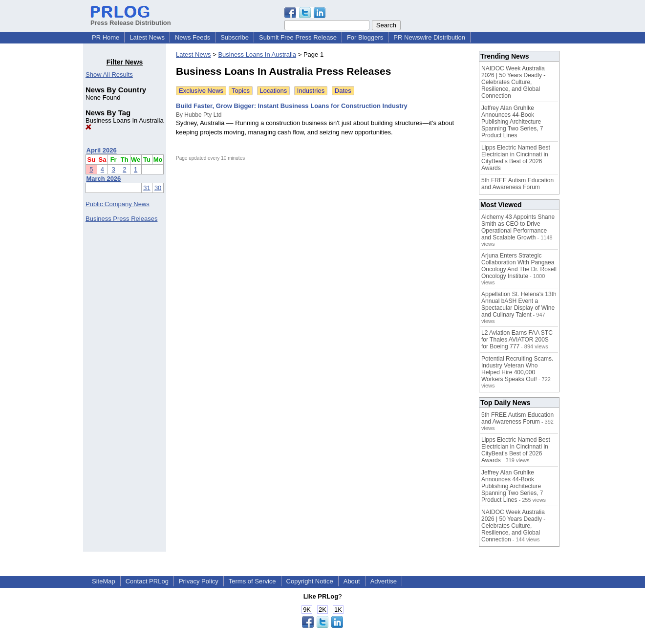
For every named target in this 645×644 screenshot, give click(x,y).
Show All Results (109, 75)
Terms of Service (252, 581)
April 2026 (102, 150)
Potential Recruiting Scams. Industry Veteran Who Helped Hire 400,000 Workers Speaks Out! (517, 369)
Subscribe (235, 37)
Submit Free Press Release (298, 37)
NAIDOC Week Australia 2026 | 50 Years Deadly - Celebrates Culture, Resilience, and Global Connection (513, 82)
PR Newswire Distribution (429, 37)
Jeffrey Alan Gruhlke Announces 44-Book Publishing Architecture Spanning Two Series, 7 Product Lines (512, 122)
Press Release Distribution (131, 19)
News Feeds (193, 37)
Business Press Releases (121, 219)
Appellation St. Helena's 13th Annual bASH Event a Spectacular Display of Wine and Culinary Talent (519, 304)
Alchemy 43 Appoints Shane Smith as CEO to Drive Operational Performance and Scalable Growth (518, 227)
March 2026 (104, 179)
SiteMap (104, 581)
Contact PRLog (147, 581)
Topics (241, 91)
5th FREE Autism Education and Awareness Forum (517, 184)
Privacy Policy (199, 581)
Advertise (384, 581)
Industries (311, 91)
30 (158, 188)
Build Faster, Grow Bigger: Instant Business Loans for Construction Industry (292, 106)
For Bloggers (365, 37)
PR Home (106, 37)
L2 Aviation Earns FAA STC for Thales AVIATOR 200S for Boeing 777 (517, 340)
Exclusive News (201, 91)
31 (147, 188)
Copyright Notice (310, 581)
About (352, 581)
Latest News (147, 37)
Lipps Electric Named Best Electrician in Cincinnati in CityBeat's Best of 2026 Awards (516, 158)
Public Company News (118, 204)
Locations (274, 91)
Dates (343, 91)
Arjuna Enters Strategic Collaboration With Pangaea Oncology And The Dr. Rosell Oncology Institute (519, 266)
